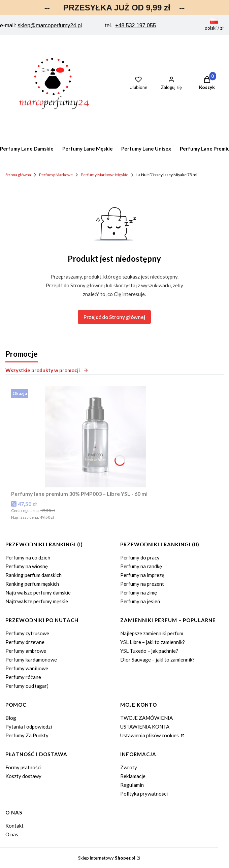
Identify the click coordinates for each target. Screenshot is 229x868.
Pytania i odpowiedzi (29, 727)
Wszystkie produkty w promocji (47, 370)
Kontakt (14, 826)
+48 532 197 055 (136, 25)
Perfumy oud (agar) (27, 686)
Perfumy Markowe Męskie (105, 175)
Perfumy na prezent (142, 584)
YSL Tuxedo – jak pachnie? (149, 651)
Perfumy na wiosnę (27, 566)
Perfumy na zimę (139, 592)
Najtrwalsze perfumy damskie (38, 592)
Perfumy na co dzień (28, 557)
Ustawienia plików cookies (150, 735)
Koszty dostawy (23, 776)
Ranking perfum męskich (32, 584)
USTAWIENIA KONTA (145, 727)
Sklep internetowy (107, 858)
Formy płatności (23, 767)
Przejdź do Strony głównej (114, 317)
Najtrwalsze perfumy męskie (37, 601)
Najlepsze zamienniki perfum (152, 633)
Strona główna (18, 175)
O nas (12, 834)
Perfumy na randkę (141, 566)
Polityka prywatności (144, 794)
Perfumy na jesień (140, 601)
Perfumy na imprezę (142, 575)
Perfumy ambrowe (26, 651)
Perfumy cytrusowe (27, 633)
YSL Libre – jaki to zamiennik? (153, 642)
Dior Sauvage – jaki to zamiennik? (157, 660)
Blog (11, 718)
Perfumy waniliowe (27, 668)
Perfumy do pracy (140, 557)
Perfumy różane (23, 677)
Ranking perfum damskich (34, 575)
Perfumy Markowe (56, 175)
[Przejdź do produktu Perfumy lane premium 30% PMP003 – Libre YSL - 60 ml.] (95, 437)
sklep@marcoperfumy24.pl (50, 25)
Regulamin (132, 785)
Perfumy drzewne (25, 642)
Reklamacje (133, 776)
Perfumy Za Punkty (27, 735)
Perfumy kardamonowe (31, 660)
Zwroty (129, 767)
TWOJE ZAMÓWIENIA (146, 718)
